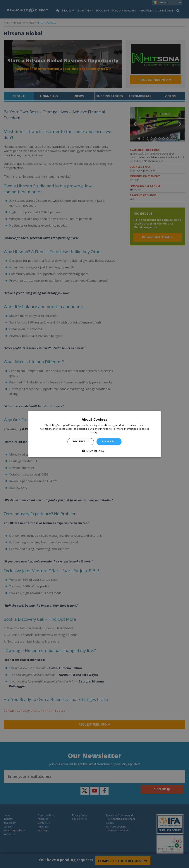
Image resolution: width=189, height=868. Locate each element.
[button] (94, 451)
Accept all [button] (109, 442)
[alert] (94, 434)
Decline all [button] (81, 442)
